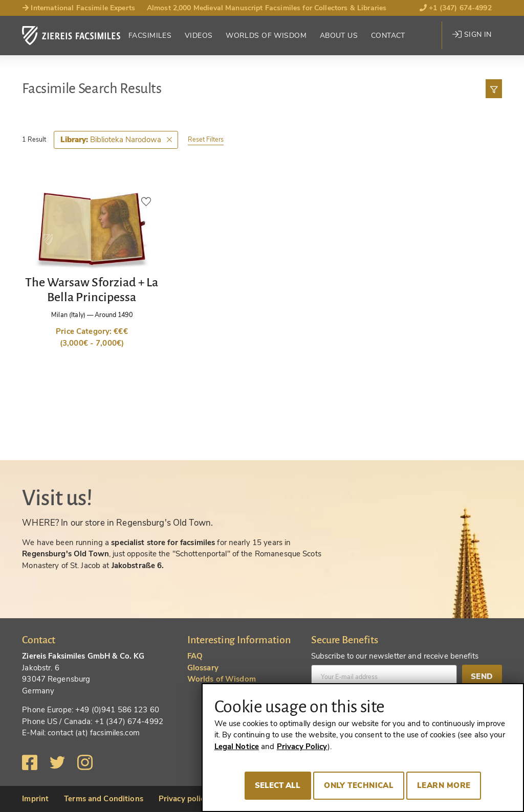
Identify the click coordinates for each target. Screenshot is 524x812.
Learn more (444, 785)
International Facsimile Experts (79, 8)
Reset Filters (206, 139)
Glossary (203, 668)
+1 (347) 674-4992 (456, 8)
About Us (339, 36)
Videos (199, 36)
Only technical (359, 785)
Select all (278, 785)
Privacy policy (184, 799)
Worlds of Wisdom (266, 36)
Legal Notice (237, 747)
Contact (388, 36)
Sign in (472, 35)
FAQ (195, 656)
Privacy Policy (302, 747)
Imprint (35, 799)
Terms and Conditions (104, 799)
